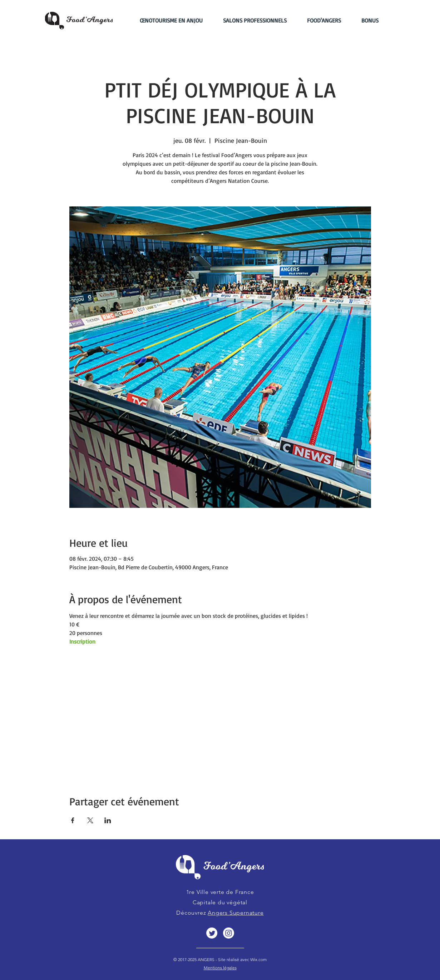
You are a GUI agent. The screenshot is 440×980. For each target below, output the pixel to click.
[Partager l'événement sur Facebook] (73, 820)
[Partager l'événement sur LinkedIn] (108, 820)
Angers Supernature (236, 913)
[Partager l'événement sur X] (90, 820)
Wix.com (258, 959)
